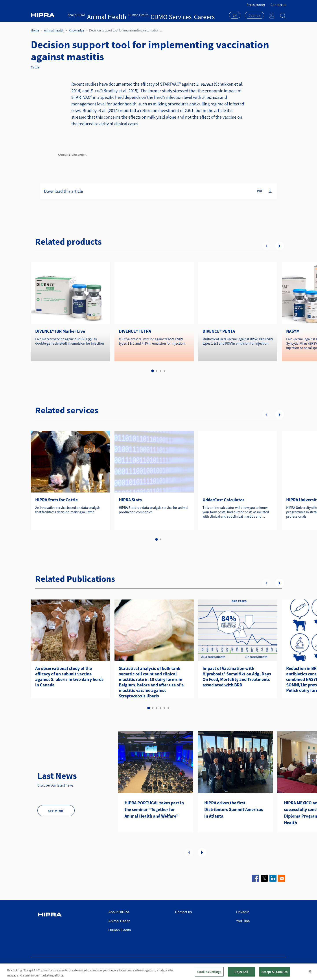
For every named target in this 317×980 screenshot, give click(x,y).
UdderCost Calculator (223, 500)
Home (35, 30)
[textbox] (254, 15)
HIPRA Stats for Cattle (56, 500)
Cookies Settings (209, 972)
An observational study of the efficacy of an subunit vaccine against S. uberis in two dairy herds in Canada (69, 677)
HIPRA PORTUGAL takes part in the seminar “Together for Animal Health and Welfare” (154, 809)
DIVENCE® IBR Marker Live (60, 331)
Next (280, 246)
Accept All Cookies (275, 972)
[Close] (310, 971)
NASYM (293, 331)
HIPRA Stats (130, 500)
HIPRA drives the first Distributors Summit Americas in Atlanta (234, 809)
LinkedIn (243, 912)
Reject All (241, 972)
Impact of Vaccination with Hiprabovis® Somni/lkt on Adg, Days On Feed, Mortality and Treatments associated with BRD (237, 677)
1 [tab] (153, 371)
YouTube (243, 921)
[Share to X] (264, 878)
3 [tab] (160, 371)
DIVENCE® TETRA (135, 331)
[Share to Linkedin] (273, 878)
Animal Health (97, 15)
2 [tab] (157, 371)
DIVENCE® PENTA (219, 331)
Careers (159, 15)
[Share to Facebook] (255, 878)
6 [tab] (168, 708)
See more (56, 811)
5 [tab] (164, 708)
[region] (158, 972)
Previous (266, 246)
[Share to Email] (282, 878)
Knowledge (76, 30)
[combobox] (235, 16)
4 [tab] (164, 371)
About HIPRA (76, 15)
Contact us (278, 5)
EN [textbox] (235, 15)
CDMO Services (141, 15)
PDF (260, 191)
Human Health (119, 15)
